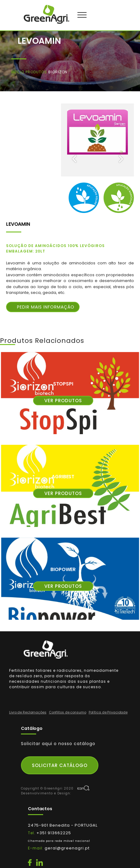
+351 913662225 (59, 840)
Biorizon (58, 72)
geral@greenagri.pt (67, 848)
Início (18, 72)
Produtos (37, 72)
